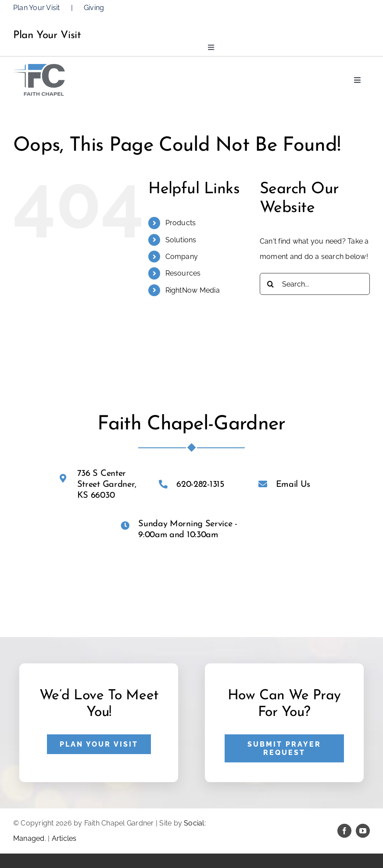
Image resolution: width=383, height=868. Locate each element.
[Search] (271, 284)
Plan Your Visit (37, 8)
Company (182, 257)
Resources (183, 273)
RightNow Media (193, 290)
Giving (94, 8)
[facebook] (344, 831)
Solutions (181, 240)
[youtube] (363, 831)
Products (181, 223)
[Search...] (315, 284)
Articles (64, 838)
